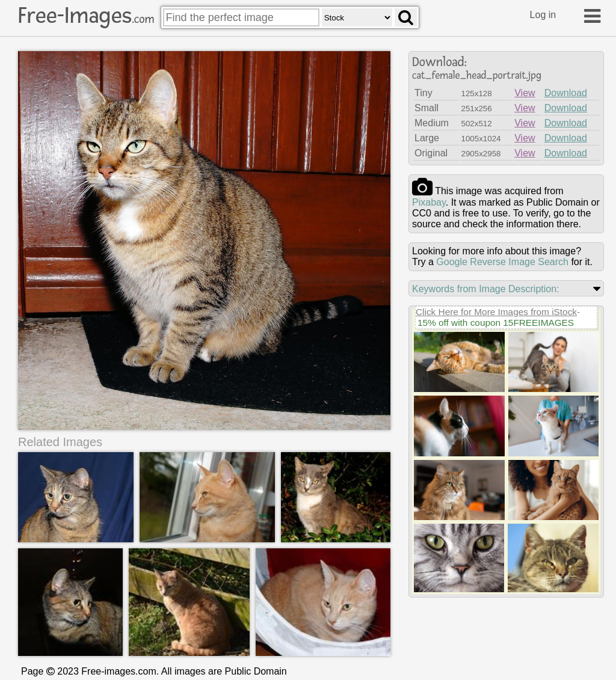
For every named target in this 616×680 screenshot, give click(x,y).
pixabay (429, 202)
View (525, 93)
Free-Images (86, 16)
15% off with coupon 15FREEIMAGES (496, 323)
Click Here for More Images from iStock (496, 312)
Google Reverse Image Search (502, 262)
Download (566, 93)
